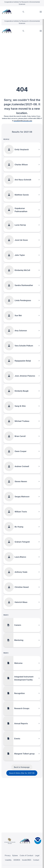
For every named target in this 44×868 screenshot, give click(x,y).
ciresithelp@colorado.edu (23, 121)
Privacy (8, 855)
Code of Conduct (26, 855)
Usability (8, 860)
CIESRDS (17, 860)
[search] (23, 12)
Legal (37, 855)
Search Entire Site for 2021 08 (22, 773)
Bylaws (15, 855)
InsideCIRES (27, 860)
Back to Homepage (22, 767)
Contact (36, 860)
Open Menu (41, 12)
